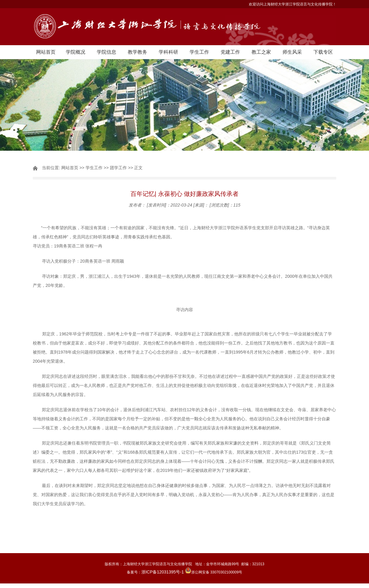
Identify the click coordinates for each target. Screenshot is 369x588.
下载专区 (323, 52)
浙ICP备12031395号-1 (163, 572)
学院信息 (107, 52)
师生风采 (292, 52)
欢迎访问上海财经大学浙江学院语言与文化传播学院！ (293, 4)
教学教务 (137, 52)
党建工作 (230, 52)
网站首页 (46, 52)
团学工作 (118, 168)
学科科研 (168, 52)
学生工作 (199, 52)
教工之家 (261, 52)
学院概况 (76, 52)
